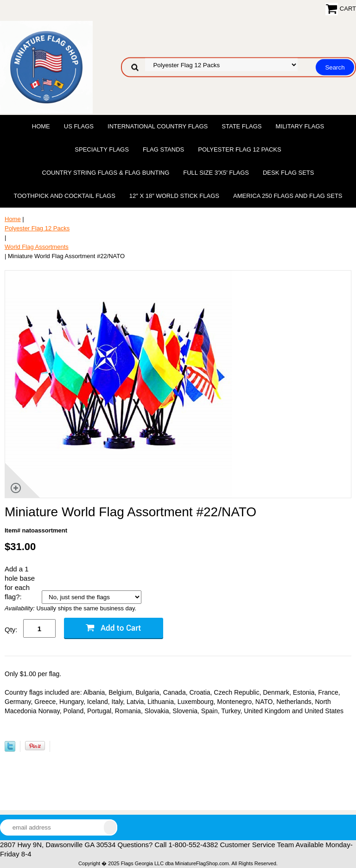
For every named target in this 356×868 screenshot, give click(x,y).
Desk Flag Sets (289, 173)
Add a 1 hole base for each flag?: (20, 583)
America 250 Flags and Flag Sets (288, 196)
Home (41, 126)
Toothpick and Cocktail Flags (64, 196)
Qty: (11, 630)
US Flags (79, 126)
